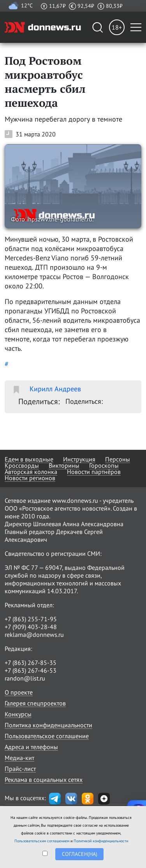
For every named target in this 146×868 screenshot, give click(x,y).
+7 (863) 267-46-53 (31, 670)
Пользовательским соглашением (42, 841)
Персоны (118, 459)
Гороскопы (104, 465)
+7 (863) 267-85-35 (31, 663)
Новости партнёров (94, 472)
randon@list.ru (25, 678)
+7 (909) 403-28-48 (31, 627)
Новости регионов (30, 478)
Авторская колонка (31, 472)
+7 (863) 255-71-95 (31, 619)
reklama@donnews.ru (34, 635)
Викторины (64, 465)
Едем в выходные (29, 459)
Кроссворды (22, 465)
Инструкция (79, 459)
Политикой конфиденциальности (101, 841)
